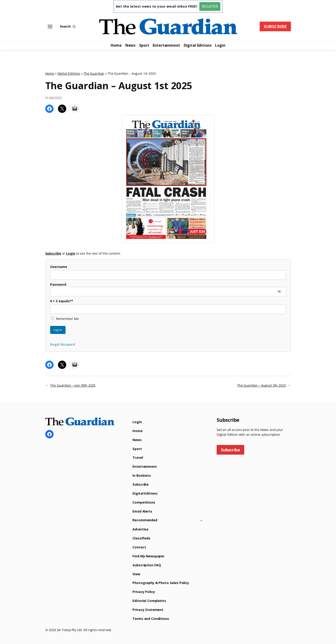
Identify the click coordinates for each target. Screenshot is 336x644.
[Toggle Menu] (50, 27)
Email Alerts (142, 511)
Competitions (144, 502)
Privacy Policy (144, 592)
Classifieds (141, 538)
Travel (138, 457)
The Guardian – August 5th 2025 (261, 385)
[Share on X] (62, 109)
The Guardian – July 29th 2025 (73, 385)
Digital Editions (198, 45)
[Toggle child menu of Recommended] (201, 520)
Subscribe (141, 484)
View (136, 574)
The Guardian (94, 73)
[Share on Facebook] (49, 109)
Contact (139, 547)
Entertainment (166, 45)
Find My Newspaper (148, 556)
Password (58, 284)
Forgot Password (63, 344)
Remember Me (65, 319)
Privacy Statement (148, 610)
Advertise (140, 529)
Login (220, 45)
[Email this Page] (75, 109)
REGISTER (210, 6)
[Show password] (279, 292)
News (130, 45)
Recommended (145, 520)
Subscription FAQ (147, 565)
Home (116, 45)
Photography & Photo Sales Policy (161, 583)
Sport (144, 45)
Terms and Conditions (151, 619)
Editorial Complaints (149, 601)
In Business (142, 475)
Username (59, 267)
